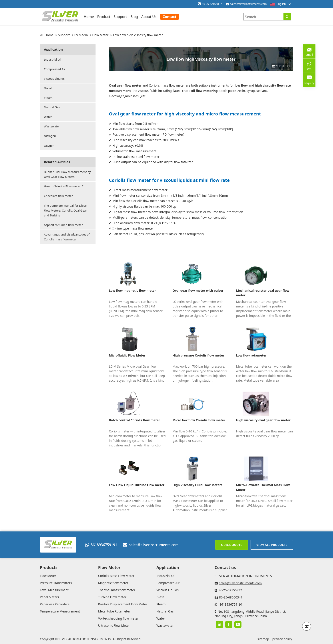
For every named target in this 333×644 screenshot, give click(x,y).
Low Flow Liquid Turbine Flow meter (137, 485)
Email (309, 51)
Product (104, 17)
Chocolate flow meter (58, 196)
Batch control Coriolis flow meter (134, 420)
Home (89, 17)
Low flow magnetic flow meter (132, 290)
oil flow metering (204, 91)
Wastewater (52, 126)
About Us (149, 17)
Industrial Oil (53, 59)
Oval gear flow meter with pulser (198, 290)
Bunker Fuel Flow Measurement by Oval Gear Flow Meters (67, 174)
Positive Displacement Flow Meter (123, 604)
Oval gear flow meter (125, 85)
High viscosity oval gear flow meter (263, 420)
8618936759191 (101, 545)
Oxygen (49, 146)
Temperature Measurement (60, 611)
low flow (241, 85)
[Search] (287, 17)
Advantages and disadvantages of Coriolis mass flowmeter (67, 237)
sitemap (263, 639)
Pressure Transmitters (56, 583)
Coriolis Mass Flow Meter (116, 576)
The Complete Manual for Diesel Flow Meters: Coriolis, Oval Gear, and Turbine (66, 210)
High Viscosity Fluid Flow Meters (197, 485)
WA (309, 65)
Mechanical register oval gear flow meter (263, 293)
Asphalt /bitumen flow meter (63, 225)
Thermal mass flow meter (117, 590)
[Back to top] (307, 626)
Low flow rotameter (251, 355)
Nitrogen (50, 136)
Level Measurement (54, 590)
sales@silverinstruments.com (248, 4)
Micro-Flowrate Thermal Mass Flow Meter (263, 487)
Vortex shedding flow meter (118, 618)
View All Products (272, 545)
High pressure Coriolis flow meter (198, 355)
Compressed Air (55, 69)
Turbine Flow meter (112, 597)
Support (120, 17)
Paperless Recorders (55, 604)
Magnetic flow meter (113, 583)
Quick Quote (232, 545)
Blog (134, 17)
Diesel (48, 88)
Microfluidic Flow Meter (127, 355)
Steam (48, 98)
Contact (169, 17)
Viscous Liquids (54, 79)
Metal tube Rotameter (114, 611)
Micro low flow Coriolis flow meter (199, 420)
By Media (81, 35)
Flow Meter (100, 35)
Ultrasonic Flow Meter (114, 625)
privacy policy (282, 639)
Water (48, 117)
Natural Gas (52, 107)
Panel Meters (50, 597)
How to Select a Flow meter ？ (64, 186)
